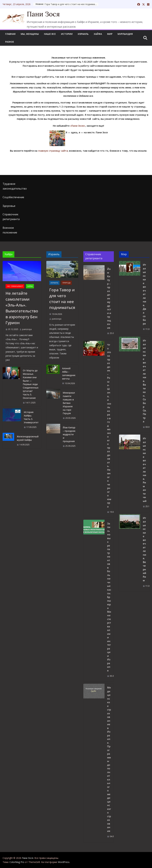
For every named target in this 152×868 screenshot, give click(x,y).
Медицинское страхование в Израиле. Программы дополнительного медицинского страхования (109, 759)
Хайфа (98, 34)
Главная (10, 34)
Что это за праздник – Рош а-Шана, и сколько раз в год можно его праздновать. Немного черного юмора (109, 426)
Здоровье (9, 206)
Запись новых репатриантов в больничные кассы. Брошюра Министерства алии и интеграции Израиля (109, 597)
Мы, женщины (30, 34)
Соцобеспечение (13, 197)
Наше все (50, 34)
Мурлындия (125, 34)
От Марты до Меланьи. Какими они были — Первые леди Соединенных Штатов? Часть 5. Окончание (31, 384)
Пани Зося (43, 14)
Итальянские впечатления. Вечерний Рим (144, 549)
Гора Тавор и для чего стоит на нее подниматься (92, 4)
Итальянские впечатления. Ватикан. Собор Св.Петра (145, 381)
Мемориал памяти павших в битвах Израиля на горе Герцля (69, 403)
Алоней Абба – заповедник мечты (69, 373)
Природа (66, 283)
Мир (110, 34)
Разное (10, 42)
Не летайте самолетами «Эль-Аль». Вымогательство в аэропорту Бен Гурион (22, 308)
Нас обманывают (15, 286)
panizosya (27, 329)
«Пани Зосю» (78, 126)
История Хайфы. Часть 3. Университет (31, 417)
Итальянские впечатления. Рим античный (145, 470)
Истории (67, 34)
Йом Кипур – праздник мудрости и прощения (69, 434)
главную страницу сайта (53, 151)
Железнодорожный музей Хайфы (28, 438)
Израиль (83, 34)
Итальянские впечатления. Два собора (144, 294)
